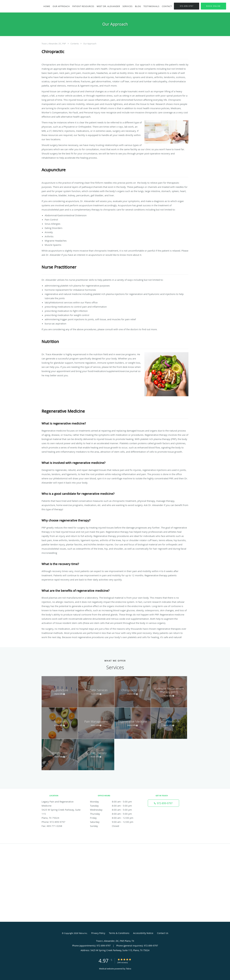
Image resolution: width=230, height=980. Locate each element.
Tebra (129, 969)
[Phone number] (163, 803)
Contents (75, 44)
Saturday (114, 822)
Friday (114, 818)
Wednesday (114, 810)
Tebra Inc (83, 933)
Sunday (114, 826)
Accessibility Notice (143, 933)
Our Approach (90, 44)
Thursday (114, 814)
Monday (114, 802)
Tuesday (114, 806)
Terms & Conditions (119, 933)
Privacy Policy (98, 933)
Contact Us (163, 933)
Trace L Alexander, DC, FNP (54, 44)
